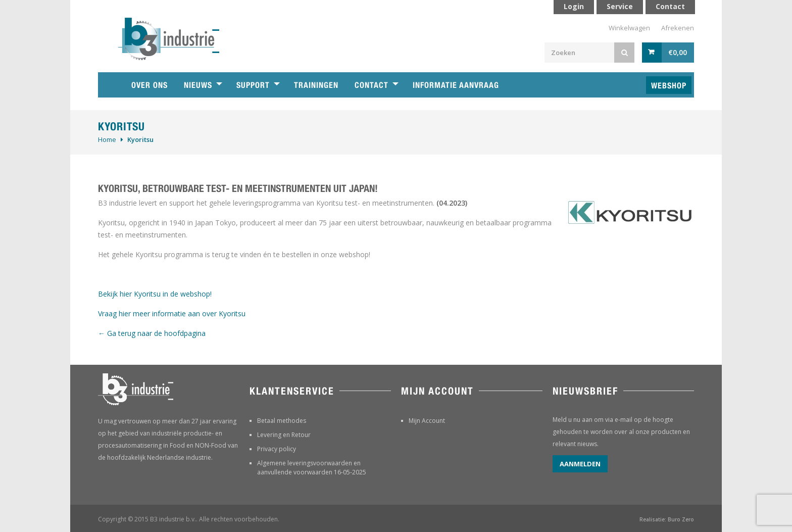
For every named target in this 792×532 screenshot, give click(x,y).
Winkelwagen (629, 28)
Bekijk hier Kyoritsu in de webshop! (155, 294)
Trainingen (316, 85)
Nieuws (198, 85)
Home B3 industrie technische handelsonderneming (111, 85)
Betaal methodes (282, 421)
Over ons (150, 85)
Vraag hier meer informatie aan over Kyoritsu (172, 313)
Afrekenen (678, 28)
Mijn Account (427, 421)
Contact (372, 85)
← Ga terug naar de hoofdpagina (152, 333)
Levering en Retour (284, 435)
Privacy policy (277, 449)
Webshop (669, 86)
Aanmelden (580, 464)
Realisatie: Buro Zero (667, 519)
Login (574, 6)
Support (253, 85)
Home (107, 139)
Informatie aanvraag (456, 85)
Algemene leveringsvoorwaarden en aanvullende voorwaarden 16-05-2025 (312, 468)
